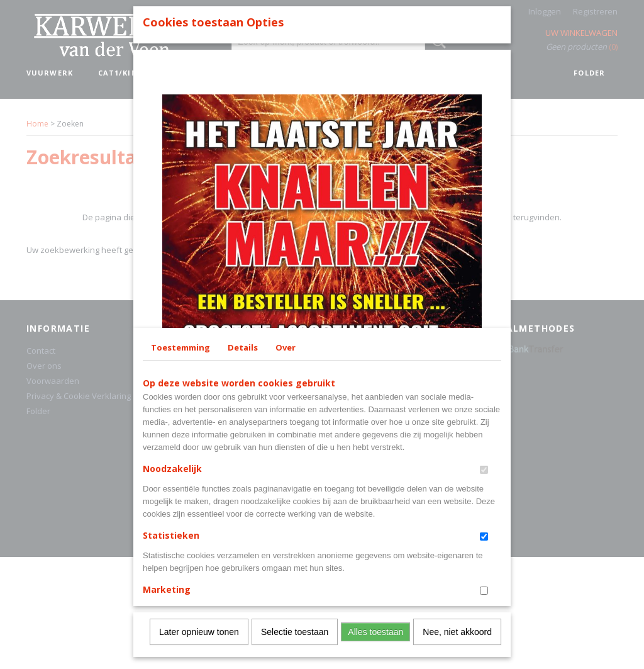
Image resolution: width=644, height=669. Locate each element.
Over (286, 419)
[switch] (484, 542)
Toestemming (180, 419)
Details (243, 419)
